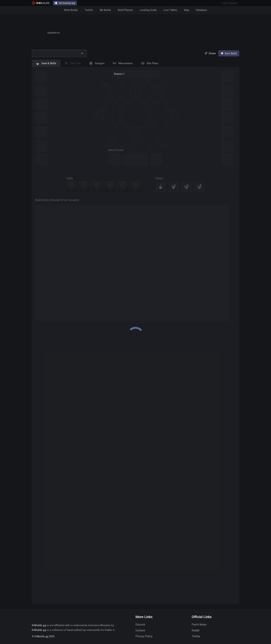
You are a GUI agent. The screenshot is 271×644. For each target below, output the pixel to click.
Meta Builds (71, 10)
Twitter (196, 636)
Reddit (196, 630)
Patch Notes (199, 625)
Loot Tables (170, 10)
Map (187, 10)
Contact (140, 630)
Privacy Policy (144, 636)
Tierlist (89, 10)
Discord (140, 625)
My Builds (105, 10)
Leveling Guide (148, 10)
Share (210, 53)
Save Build (229, 53)
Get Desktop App (65, 3)
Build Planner (125, 10)
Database (201, 10)
